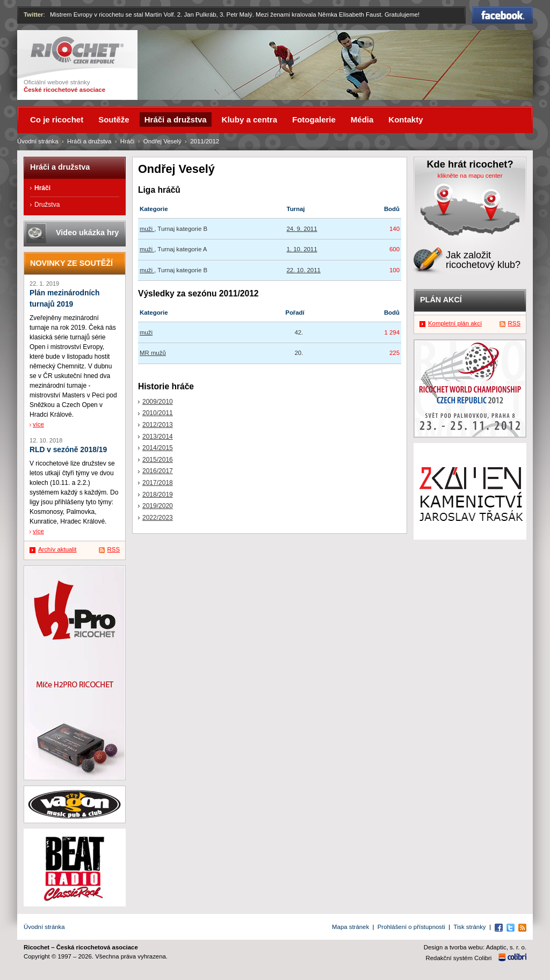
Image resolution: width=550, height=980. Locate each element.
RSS (114, 549)
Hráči (128, 141)
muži (147, 229)
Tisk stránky (469, 927)
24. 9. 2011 (302, 229)
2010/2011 (158, 413)
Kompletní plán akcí (455, 323)
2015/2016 (158, 460)
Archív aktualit (57, 549)
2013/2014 (158, 437)
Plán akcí (441, 300)
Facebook (502, 15)
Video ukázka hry (87, 233)
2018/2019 (158, 495)
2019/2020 (158, 506)
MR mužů (153, 353)
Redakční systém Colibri (459, 958)
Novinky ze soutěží (71, 263)
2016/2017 (158, 471)
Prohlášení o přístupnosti (411, 927)
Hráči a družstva (89, 141)
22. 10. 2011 (304, 270)
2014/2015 (158, 448)
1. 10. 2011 (302, 249)
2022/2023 (158, 518)
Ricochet (77, 50)
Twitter (34, 14)
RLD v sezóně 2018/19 (68, 450)
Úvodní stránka (38, 141)
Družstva (47, 205)
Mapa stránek (350, 927)
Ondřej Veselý (162, 141)
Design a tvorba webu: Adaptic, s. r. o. (475, 947)
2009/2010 (158, 402)
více (38, 424)
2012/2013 (158, 425)
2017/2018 (158, 483)
